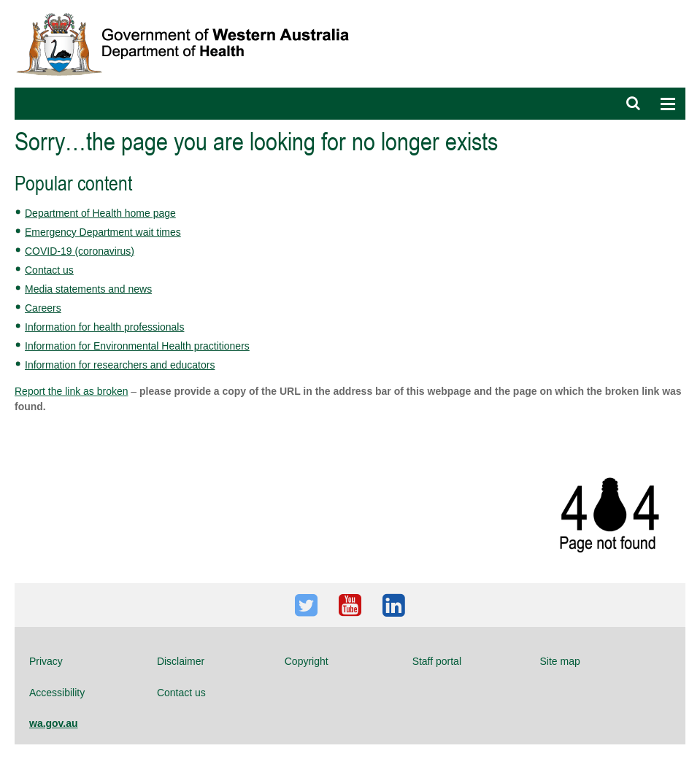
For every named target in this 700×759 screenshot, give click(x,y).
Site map (560, 661)
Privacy (46, 661)
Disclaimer (181, 661)
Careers (43, 308)
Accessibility (57, 693)
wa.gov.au (54, 723)
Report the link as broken (71, 391)
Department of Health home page (100, 213)
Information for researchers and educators (120, 365)
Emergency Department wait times (103, 232)
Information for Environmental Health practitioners (137, 346)
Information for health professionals (104, 327)
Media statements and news (88, 289)
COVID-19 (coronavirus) (80, 251)
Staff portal (437, 661)
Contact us (49, 270)
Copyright (307, 661)
